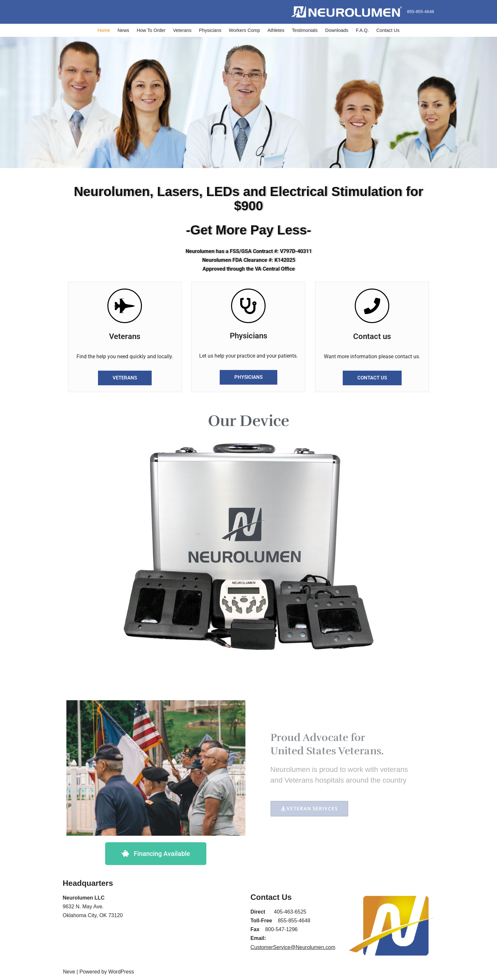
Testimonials (305, 30)
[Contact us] (372, 306)
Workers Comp (244, 30)
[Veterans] (125, 306)
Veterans (182, 30)
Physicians (210, 30)
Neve (69, 972)
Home (104, 30)
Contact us (372, 336)
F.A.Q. (362, 30)
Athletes (276, 30)
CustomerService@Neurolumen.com (293, 947)
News (123, 30)
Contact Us (388, 30)
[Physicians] (248, 306)
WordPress (121, 972)
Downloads (337, 30)
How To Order (151, 30)
